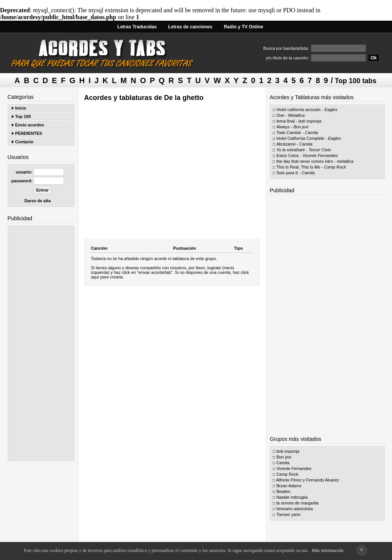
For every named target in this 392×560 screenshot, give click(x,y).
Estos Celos (288, 156)
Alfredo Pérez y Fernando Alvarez (307, 480)
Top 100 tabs (356, 81)
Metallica (296, 115)
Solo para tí (287, 173)
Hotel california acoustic (299, 110)
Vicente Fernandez (320, 156)
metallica (345, 161)
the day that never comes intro (305, 161)
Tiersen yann (288, 514)
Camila (312, 133)
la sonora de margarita (297, 503)
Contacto (24, 142)
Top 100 (23, 116)
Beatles (283, 491)
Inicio (21, 108)
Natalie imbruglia (292, 497)
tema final (286, 121)
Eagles (331, 110)
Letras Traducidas (137, 27)
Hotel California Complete (300, 138)
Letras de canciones (190, 27)
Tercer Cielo (320, 150)
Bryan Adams (289, 486)
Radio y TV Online (244, 27)
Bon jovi (301, 127)
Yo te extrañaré (291, 150)
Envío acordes (30, 125)
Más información (328, 550)
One (280, 115)
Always (283, 127)
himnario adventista (295, 509)
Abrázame (286, 144)
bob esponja (310, 121)
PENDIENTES (29, 133)
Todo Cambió (289, 133)
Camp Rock (335, 167)
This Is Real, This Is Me (298, 167)
